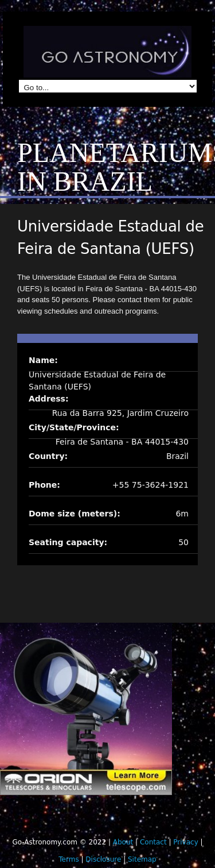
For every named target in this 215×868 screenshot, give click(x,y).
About (123, 842)
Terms (69, 859)
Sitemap (142, 859)
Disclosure (103, 859)
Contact (153, 842)
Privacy (185, 842)
